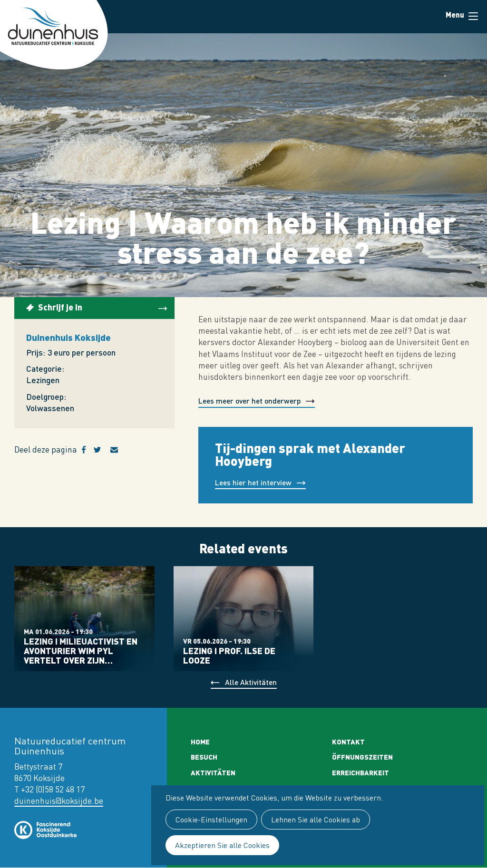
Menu (473, 16)
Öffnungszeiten (362, 757)
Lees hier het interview (253, 482)
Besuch (204, 757)
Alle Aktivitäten (251, 682)
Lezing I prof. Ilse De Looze (229, 656)
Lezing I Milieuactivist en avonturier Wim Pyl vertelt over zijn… (81, 651)
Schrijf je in (60, 307)
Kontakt (348, 742)
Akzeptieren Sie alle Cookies (222, 845)
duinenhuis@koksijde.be (59, 801)
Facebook (88, 450)
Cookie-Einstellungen (211, 820)
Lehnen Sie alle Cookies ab (316, 820)
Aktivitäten (213, 772)
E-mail (120, 450)
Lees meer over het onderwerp (249, 400)
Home (200, 742)
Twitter (102, 450)
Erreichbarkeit (360, 772)
